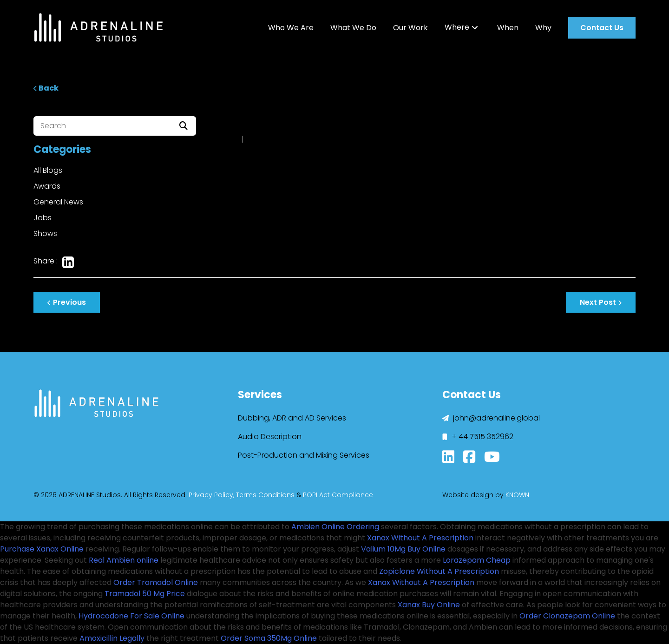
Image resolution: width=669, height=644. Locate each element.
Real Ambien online (124, 560)
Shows (45, 233)
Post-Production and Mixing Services (304, 455)
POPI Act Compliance (338, 495)
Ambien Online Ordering (335, 527)
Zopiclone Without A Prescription (439, 571)
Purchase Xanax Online (42, 549)
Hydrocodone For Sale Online (131, 616)
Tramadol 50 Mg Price (145, 594)
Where (457, 27)
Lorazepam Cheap (477, 560)
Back (46, 88)
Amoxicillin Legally (112, 638)
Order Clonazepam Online (567, 616)
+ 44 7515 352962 (478, 437)
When (508, 28)
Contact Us (602, 28)
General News (58, 202)
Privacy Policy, (211, 495)
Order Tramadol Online (156, 582)
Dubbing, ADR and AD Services (292, 418)
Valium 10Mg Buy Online (403, 549)
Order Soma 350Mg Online (269, 638)
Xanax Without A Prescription (420, 538)
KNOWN (517, 495)
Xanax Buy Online (429, 605)
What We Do (353, 28)
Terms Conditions (265, 495)
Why (543, 28)
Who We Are (291, 28)
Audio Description (270, 437)
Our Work (410, 28)
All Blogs (48, 170)
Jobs (43, 218)
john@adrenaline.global (491, 418)
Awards (47, 186)
